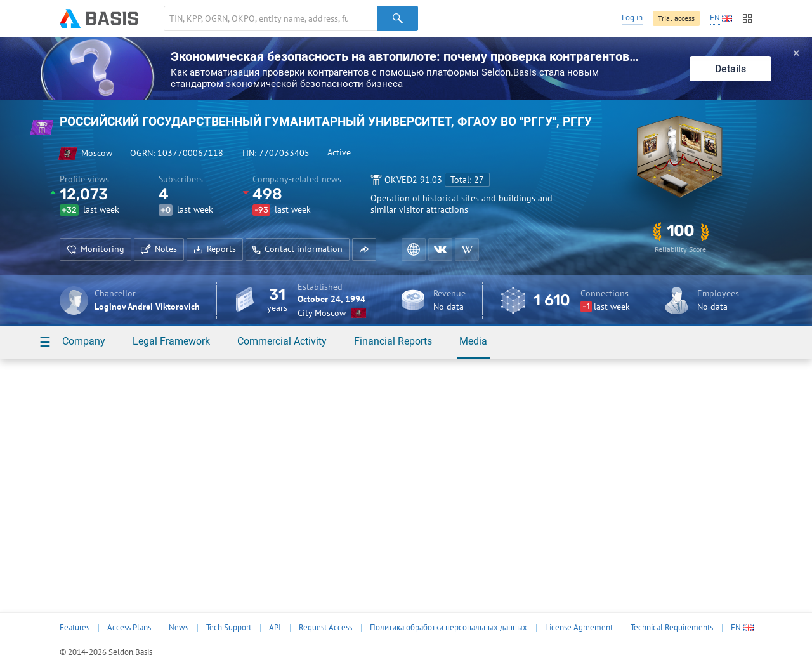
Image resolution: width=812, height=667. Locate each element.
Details (730, 69)
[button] (364, 249)
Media (473, 341)
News (179, 628)
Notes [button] (159, 249)
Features (75, 628)
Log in (632, 17)
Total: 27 (467, 180)
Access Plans (129, 628)
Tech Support (229, 628)
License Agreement (579, 628)
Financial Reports (393, 341)
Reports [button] (215, 249)
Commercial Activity (282, 341)
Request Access (325, 628)
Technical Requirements (672, 628)
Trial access (676, 18)
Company (84, 341)
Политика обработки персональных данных (449, 628)
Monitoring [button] (95, 249)
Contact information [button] (298, 249)
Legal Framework (171, 341)
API (275, 628)
